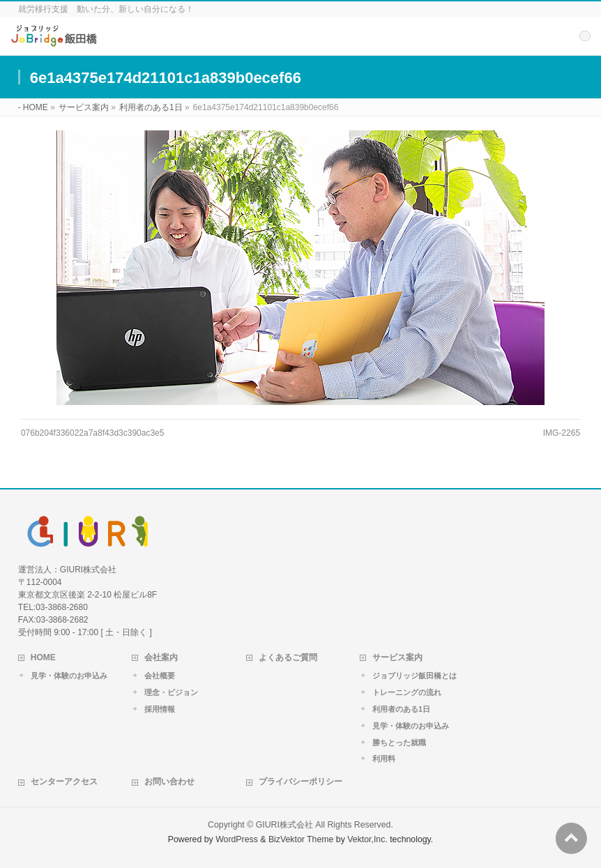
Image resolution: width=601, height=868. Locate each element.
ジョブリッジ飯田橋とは (414, 676)
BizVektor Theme (301, 839)
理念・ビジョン (171, 692)
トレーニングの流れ (407, 692)
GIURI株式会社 (284, 825)
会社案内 (161, 657)
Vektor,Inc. (367, 839)
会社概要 (160, 676)
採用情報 (160, 709)
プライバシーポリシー (300, 782)
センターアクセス (64, 782)
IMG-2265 (562, 433)
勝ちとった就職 (399, 743)
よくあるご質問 (288, 657)
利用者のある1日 (401, 709)
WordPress (237, 839)
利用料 (384, 759)
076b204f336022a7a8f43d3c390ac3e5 (93, 433)
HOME (43, 657)
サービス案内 (397, 657)
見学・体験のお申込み (69, 676)
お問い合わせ (169, 782)
